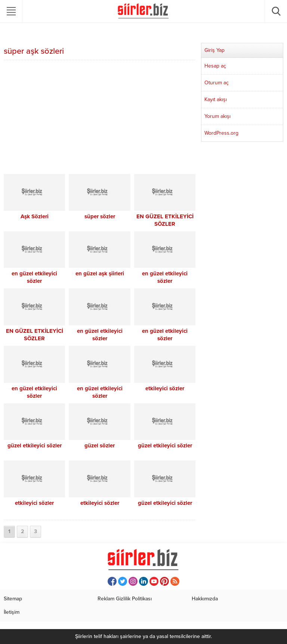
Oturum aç (217, 83)
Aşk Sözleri (35, 216)
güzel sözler (100, 446)
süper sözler (100, 216)
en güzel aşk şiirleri (100, 273)
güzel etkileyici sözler (35, 446)
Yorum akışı (217, 116)
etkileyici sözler (165, 388)
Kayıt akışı (216, 99)
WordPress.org (221, 133)
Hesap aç (215, 66)
